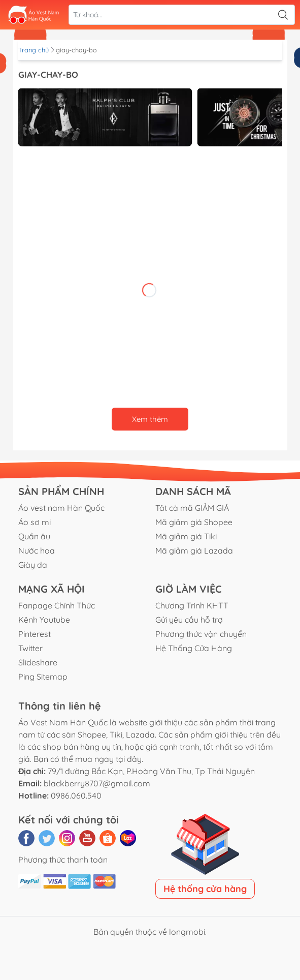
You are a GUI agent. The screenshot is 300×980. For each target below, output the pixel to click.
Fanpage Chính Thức (57, 605)
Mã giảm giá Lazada (194, 550)
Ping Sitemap (43, 677)
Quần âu (34, 536)
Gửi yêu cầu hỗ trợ (189, 620)
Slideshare (38, 662)
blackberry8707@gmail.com (97, 783)
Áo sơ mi (35, 522)
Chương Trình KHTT (192, 605)
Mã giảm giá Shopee (194, 522)
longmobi (187, 932)
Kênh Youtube (44, 620)
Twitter (30, 648)
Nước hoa (37, 550)
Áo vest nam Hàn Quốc (61, 508)
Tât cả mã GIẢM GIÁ (192, 508)
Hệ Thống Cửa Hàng (194, 648)
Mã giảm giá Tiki (186, 536)
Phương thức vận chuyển (201, 634)
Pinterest (35, 634)
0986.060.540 (76, 795)
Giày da (33, 565)
